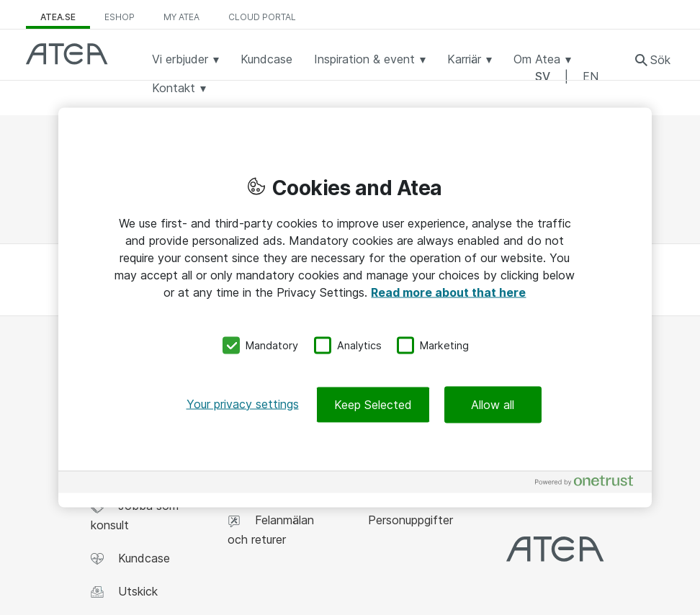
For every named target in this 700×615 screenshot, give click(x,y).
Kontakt (179, 88)
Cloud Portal (262, 17)
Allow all (493, 404)
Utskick (124, 592)
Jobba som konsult (135, 515)
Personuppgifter (409, 520)
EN (591, 76)
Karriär (470, 59)
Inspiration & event (370, 59)
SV (543, 76)
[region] (355, 308)
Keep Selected (373, 404)
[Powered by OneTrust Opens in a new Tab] (590, 484)
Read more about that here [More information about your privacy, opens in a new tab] (448, 292)
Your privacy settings (243, 403)
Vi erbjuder (185, 59)
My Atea (181, 17)
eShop (120, 17)
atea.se (58, 17)
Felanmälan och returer (271, 529)
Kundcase (266, 59)
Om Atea (542, 59)
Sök (660, 60)
